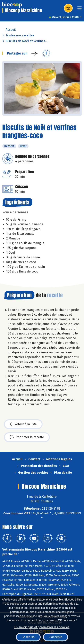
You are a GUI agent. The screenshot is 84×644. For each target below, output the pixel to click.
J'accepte (56, 637)
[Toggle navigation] (80, 10)
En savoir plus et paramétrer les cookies (42, 627)
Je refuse (28, 637)
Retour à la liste (23, 424)
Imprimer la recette (27, 437)
